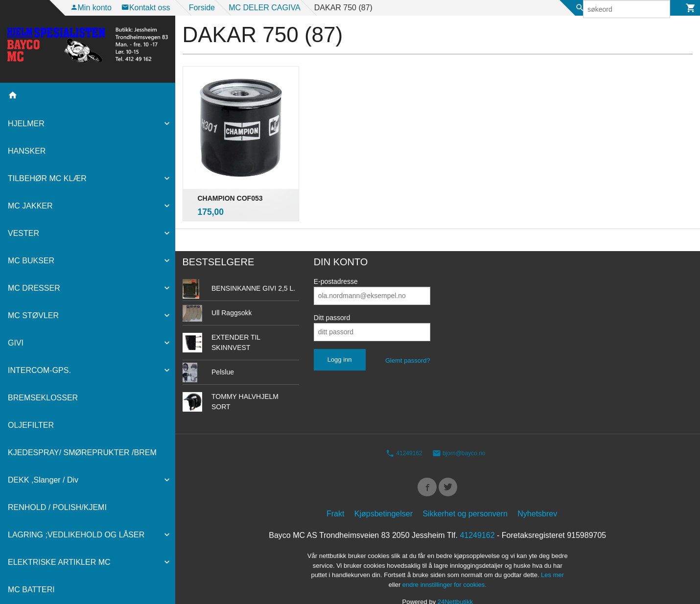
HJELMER (26, 124)
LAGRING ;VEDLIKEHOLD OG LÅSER (76, 535)
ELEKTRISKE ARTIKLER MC (59, 562)
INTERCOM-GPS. (39, 370)
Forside (202, 8)
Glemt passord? (408, 340)
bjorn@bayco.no (459, 434)
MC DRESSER (34, 288)
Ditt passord (332, 298)
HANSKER (27, 151)
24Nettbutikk (455, 585)
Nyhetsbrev (537, 497)
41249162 (404, 434)
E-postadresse (336, 261)
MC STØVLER (33, 315)
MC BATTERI (31, 590)
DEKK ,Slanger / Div (43, 480)
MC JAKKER (30, 206)
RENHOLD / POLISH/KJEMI (57, 507)
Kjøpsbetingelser (384, 497)
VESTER (23, 233)
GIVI (16, 343)
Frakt (335, 497)
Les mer (552, 558)
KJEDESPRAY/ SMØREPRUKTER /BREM (82, 453)
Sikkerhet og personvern (465, 497)
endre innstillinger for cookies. (444, 567)
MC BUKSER (31, 261)
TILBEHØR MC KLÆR (47, 178)
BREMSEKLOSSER (43, 398)
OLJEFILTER (31, 425)
